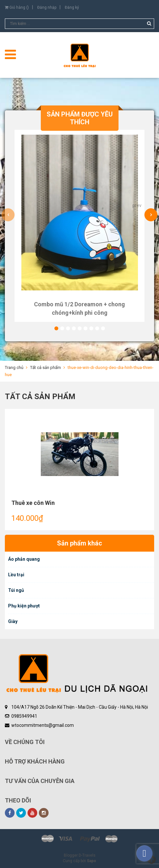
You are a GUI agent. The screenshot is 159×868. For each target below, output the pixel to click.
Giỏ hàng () (17, 7)
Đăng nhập (47, 7)
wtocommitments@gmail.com (43, 725)
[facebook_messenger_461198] (144, 853)
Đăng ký (72, 7)
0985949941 (24, 716)
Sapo (91, 861)
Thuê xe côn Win (33, 503)
